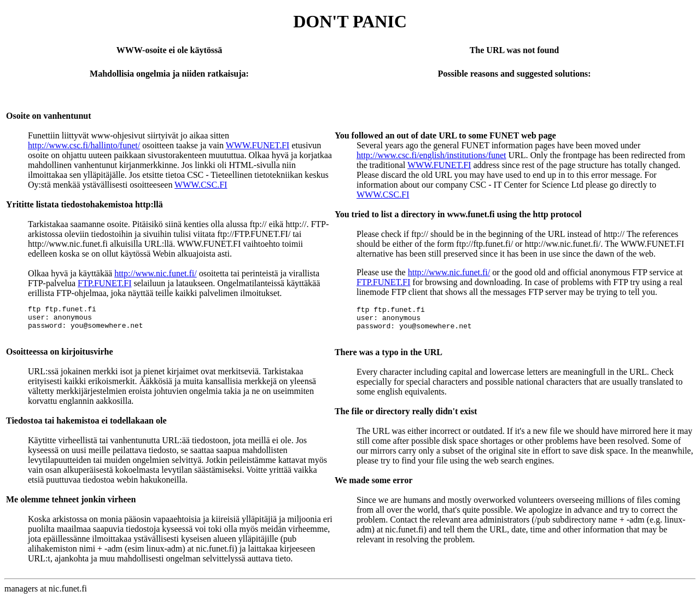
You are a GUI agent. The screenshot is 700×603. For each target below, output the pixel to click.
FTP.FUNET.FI (104, 283)
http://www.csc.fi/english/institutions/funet (431, 155)
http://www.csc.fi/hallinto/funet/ (84, 145)
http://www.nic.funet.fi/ (156, 273)
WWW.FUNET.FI (258, 145)
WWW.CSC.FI (201, 185)
